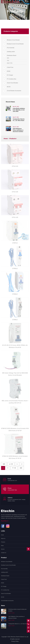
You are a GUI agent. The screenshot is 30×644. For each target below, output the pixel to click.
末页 (21, 468)
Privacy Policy (15, 641)
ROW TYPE (10, 63)
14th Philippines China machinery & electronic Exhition (18, 130)
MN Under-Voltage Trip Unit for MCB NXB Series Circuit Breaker (15, 374)
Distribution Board (12, 55)
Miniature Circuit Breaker (13, 40)
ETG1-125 (15, 218)
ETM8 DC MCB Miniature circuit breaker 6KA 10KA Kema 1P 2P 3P (15, 430)
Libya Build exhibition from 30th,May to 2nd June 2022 (19, 110)
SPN (8, 58)
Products (3, 542)
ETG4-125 (15, 167)
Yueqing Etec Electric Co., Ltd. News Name (19, 120)
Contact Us (4, 553)
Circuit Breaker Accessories (14, 91)
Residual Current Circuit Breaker (15, 44)
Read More (5, 521)
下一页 (14, 468)
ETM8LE (15, 320)
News (2, 546)
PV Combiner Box (12, 79)
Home (6, 139)
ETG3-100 (15, 192)
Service (3, 549)
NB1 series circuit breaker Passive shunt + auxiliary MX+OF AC (15, 402)
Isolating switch (11, 52)
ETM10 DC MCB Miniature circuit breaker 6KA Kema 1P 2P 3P (15, 458)
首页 (4, 464)
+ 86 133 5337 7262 (12, 490)
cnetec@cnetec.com (12, 481)
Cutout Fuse (10, 67)
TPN (8, 61)
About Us (3, 538)
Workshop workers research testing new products (17, 610)
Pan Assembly (11, 48)
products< (13, 139)
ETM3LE (15, 269)
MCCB (9, 87)
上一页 (11, 464)
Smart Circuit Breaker (12, 83)
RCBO (9, 71)
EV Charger (10, 75)
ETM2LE (15, 295)
